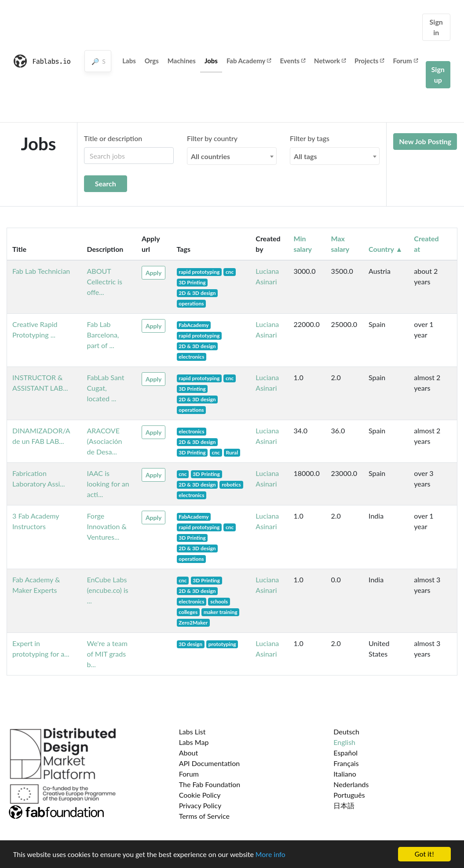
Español (345, 753)
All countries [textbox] (210, 156)
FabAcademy (194, 325)
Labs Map (194, 742)
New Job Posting (425, 141)
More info (270, 855)
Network (330, 61)
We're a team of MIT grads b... (107, 654)
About (189, 753)
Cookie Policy (200, 795)
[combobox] (232, 156)
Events (292, 61)
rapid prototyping (199, 272)
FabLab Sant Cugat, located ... (106, 388)
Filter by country (212, 138)
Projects (369, 61)
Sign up (438, 74)
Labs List (192, 732)
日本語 (344, 805)
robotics (231, 485)
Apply (153, 273)
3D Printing (192, 282)
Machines (182, 61)
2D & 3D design (197, 293)
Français (346, 763)
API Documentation (210, 763)
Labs (129, 61)
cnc (230, 272)
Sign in (436, 27)
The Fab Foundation (210, 784)
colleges (188, 612)
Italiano (345, 774)
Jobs (211, 61)
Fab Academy (249, 61)
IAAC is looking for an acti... (108, 484)
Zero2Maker (193, 623)
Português (349, 795)
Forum (405, 61)
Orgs (152, 61)
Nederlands (351, 784)
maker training (221, 612)
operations (191, 303)
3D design (190, 644)
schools (219, 601)
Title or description (113, 138)
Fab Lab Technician (41, 271)
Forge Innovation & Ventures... (107, 526)
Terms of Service (204, 816)
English (344, 742)
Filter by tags (310, 138)
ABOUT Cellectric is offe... (105, 281)
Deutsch (346, 732)
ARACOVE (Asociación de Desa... (105, 441)
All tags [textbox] (305, 156)
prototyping (222, 644)
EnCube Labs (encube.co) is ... (108, 590)
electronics (191, 357)
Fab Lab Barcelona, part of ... (103, 335)
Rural (232, 452)
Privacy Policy (200, 805)
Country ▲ (385, 249)
